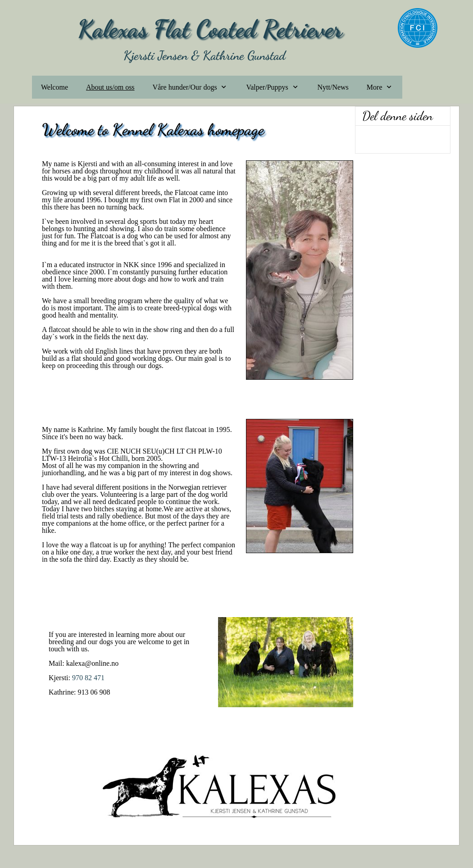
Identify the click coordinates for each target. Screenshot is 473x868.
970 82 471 (88, 678)
